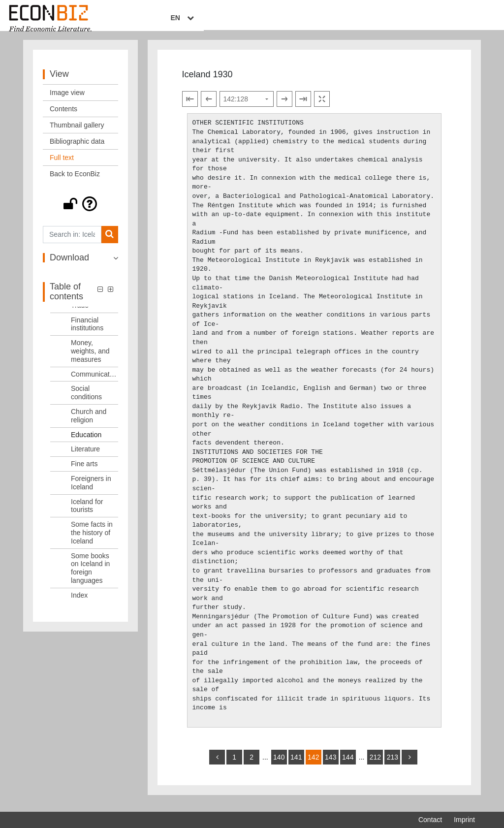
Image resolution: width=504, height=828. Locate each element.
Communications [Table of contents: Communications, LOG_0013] (94, 381)
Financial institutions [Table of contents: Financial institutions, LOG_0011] (87, 331)
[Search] (110, 241)
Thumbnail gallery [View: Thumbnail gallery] (77, 132)
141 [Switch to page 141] (296, 764)
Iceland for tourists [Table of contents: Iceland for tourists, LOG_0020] (87, 513)
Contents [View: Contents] (63, 116)
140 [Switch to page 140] (279, 764)
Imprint (464, 820)
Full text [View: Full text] (62, 164)
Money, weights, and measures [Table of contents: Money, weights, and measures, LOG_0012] (90, 358)
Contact (430, 820)
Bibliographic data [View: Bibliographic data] (77, 148)
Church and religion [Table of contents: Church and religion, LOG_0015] (89, 423)
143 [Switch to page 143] (331, 764)
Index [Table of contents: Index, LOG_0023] (79, 602)
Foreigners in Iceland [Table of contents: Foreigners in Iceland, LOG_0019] (91, 490)
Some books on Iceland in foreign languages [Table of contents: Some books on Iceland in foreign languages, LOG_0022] (90, 575)
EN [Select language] (468, 18)
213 (393, 764)
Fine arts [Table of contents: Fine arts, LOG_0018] (84, 471)
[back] (217, 764)
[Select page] (247, 106)
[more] (409, 764)
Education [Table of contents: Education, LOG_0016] (86, 442)
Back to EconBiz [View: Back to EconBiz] (75, 181)
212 (375, 764)
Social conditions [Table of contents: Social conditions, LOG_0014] (86, 400)
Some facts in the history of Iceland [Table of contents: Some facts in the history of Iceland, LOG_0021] (92, 540)
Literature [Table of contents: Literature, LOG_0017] (85, 456)
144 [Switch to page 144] (348, 764)
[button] (80, 211)
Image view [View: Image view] (67, 99)
